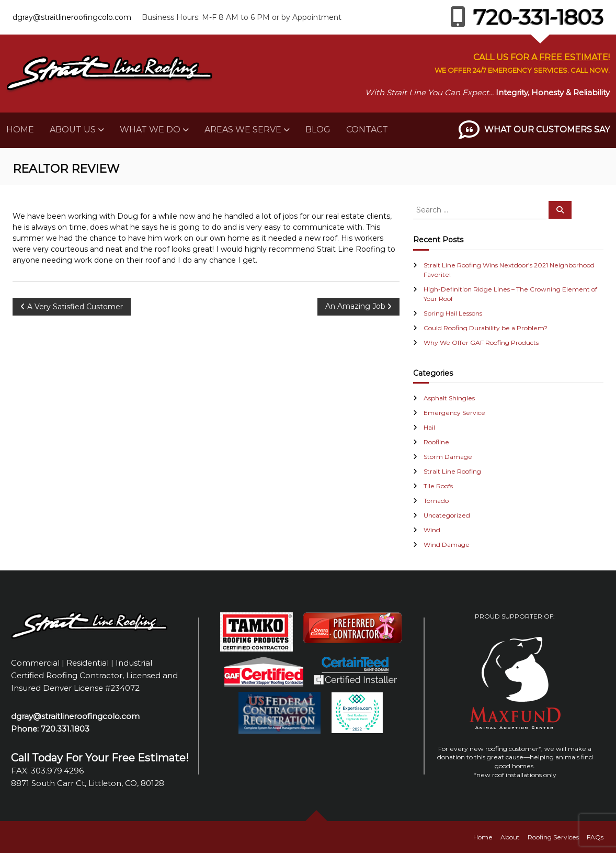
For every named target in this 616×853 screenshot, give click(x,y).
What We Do (150, 130)
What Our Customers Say (547, 130)
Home (20, 130)
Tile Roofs (438, 486)
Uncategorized (447, 515)
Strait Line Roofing (452, 471)
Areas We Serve (243, 130)
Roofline (436, 442)
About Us (73, 130)
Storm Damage (448, 457)
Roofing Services (553, 837)
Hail (429, 427)
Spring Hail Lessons (453, 313)
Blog (318, 130)
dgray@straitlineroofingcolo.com (72, 17)
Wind (432, 530)
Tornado (436, 501)
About (510, 837)
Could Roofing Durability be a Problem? (486, 328)
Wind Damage (447, 545)
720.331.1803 (65, 729)
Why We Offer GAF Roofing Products (481, 343)
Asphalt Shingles (449, 398)
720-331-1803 (527, 17)
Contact (367, 130)
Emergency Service (454, 413)
